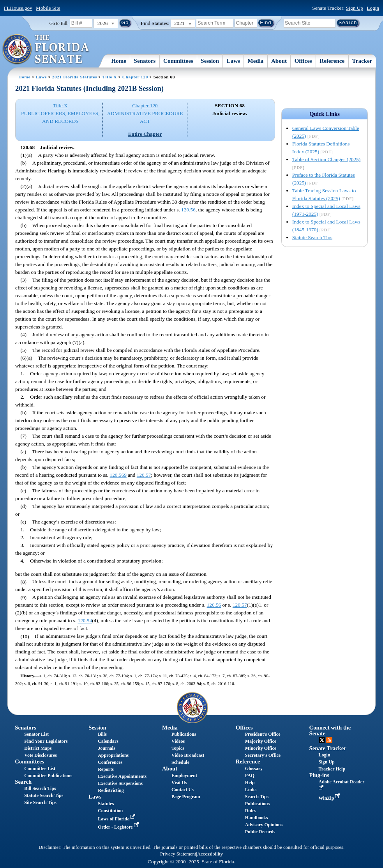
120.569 (118, 475)
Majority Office (261, 741)
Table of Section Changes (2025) (326, 159)
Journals (107, 748)
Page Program (186, 797)
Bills (102, 734)
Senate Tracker (328, 748)
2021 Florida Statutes (75, 77)
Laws (233, 61)
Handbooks (257, 818)
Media (256, 61)
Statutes (106, 804)
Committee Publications (48, 776)
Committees (178, 61)
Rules (251, 811)
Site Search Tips (40, 802)
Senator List (36, 734)
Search (23, 782)
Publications (184, 734)
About (279, 61)
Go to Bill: (59, 23)
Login (373, 8)
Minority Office (261, 748)
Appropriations (113, 755)
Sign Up (355, 8)
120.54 (85, 621)
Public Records (260, 832)
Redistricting (111, 790)
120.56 (188, 210)
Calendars (108, 741)
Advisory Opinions (264, 825)
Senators (145, 61)
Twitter (322, 740)
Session (210, 61)
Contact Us (183, 790)
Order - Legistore (119, 827)
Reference (332, 61)
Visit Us (179, 783)
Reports (106, 769)
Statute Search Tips (312, 237)
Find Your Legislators (46, 741)
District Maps (38, 748)
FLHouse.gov (18, 8)
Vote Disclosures (41, 755)
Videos (178, 741)
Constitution (110, 811)
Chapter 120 (135, 77)
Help (250, 783)
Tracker (362, 61)
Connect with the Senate (330, 730)
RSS (329, 740)
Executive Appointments (122, 776)
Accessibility (210, 854)
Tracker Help (332, 769)
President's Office (263, 734)
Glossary (254, 769)
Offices (303, 61)
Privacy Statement (178, 854)
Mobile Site (48, 8)
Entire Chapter (145, 134)
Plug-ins (319, 775)
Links (251, 790)
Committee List (40, 769)
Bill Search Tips (40, 788)
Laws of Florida (117, 819)
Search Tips (257, 797)
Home (119, 61)
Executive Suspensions (120, 783)
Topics (178, 748)
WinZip (330, 798)
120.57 (144, 475)
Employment (184, 776)
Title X (110, 77)
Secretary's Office (263, 755)
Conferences (110, 762)
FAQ (250, 776)
